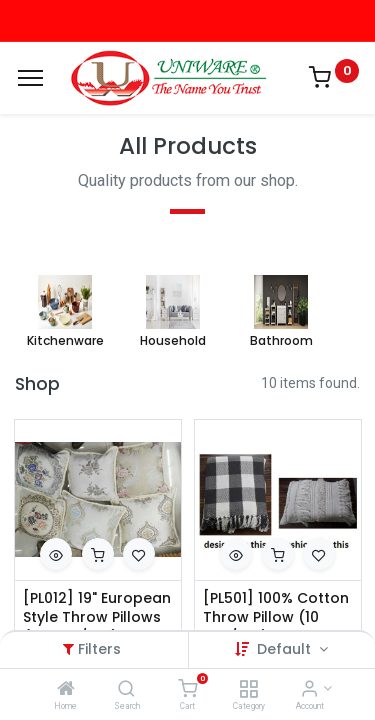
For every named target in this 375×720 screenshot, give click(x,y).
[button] (56, 554)
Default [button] (286, 649)
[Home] (66, 690)
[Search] (126, 690)
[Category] (248, 690)
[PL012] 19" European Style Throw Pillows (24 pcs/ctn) (97, 618)
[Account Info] (309, 690)
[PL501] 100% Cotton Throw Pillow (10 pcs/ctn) (276, 618)
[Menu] (30, 78)
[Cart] (187, 690)
